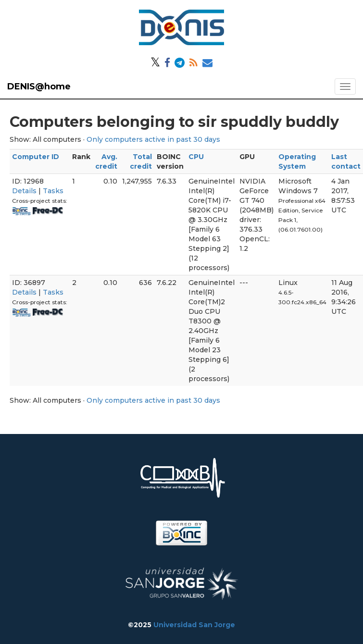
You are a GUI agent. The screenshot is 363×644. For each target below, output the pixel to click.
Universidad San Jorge (194, 625)
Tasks (53, 191)
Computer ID (36, 157)
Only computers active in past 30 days (153, 139)
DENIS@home (39, 87)
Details (24, 191)
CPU (196, 157)
